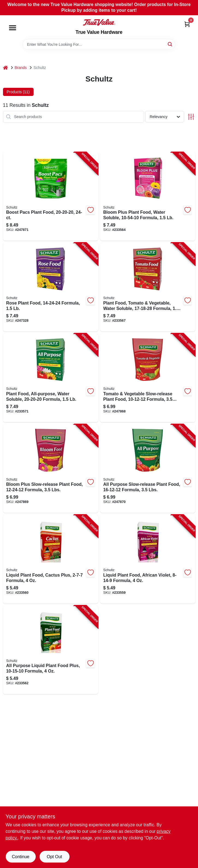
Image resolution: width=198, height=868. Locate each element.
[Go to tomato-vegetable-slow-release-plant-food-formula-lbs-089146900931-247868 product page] (148, 378)
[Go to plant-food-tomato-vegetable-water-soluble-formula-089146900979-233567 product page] (148, 287)
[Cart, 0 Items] (187, 24)
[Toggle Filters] (191, 117)
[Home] (5, 68)
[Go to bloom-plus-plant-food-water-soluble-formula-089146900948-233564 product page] (148, 197)
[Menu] (13, 28)
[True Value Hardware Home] (99, 22)
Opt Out (54, 857)
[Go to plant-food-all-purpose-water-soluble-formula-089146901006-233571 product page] (51, 378)
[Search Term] (99, 44)
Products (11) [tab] (18, 92)
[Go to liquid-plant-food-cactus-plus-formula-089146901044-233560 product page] (51, 559)
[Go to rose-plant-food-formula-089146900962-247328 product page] (51, 287)
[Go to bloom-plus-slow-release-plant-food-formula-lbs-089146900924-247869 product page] (51, 469)
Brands (21, 68)
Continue (20, 857)
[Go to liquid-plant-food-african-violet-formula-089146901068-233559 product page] (148, 559)
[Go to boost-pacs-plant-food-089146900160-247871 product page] (51, 197)
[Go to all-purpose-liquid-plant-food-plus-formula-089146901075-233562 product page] (51, 650)
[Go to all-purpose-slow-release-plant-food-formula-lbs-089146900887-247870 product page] (148, 469)
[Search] (170, 44)
